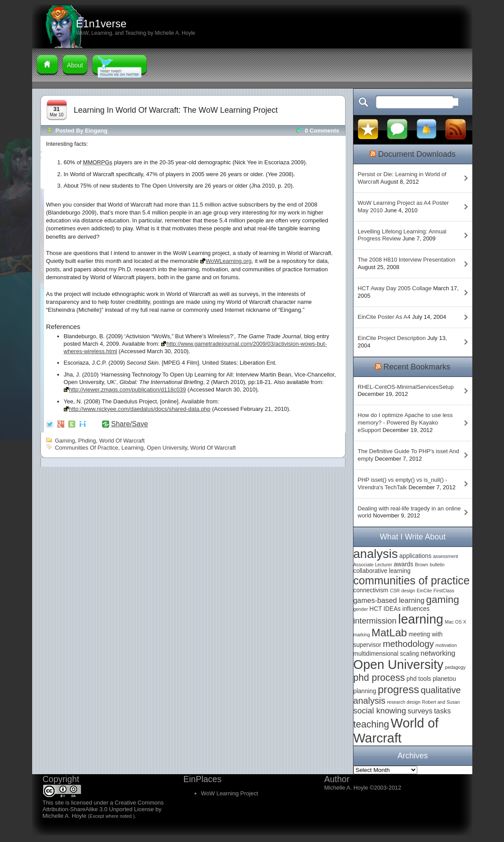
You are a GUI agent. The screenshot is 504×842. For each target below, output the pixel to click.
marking (362, 635)
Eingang (96, 131)
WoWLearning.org (229, 261)
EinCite (424, 591)
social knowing (380, 711)
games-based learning (389, 600)
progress (398, 689)
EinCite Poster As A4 (384, 317)
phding (87, 441)
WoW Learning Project (230, 793)
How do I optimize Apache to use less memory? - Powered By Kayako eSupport (405, 423)
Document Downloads (417, 154)
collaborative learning (382, 571)
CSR (395, 591)
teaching (371, 724)
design (408, 591)
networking (438, 653)
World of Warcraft (122, 441)
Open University (167, 448)
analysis (376, 554)
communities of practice (87, 448)
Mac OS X (456, 622)
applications (415, 556)
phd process (379, 678)
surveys (420, 711)
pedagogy (455, 667)
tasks (442, 711)
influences (416, 609)
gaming (65, 441)
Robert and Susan (441, 702)
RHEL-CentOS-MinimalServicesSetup (406, 387)
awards (403, 564)
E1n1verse (101, 24)
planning (365, 691)
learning (133, 448)
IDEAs (392, 609)
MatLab (389, 633)
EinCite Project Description (392, 338)
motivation (446, 645)
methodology (408, 644)
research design (404, 702)
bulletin (437, 565)
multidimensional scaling (386, 654)
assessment (446, 556)
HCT (375, 609)
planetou (444, 679)
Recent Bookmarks (417, 367)
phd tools (419, 679)
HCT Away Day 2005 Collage (395, 288)
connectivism (371, 590)
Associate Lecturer (373, 565)
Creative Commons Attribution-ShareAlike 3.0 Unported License (103, 806)
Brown (421, 565)
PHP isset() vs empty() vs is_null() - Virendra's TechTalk (403, 484)
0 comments (322, 131)
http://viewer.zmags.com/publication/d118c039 (128, 390)
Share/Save (130, 424)
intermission (375, 621)
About (75, 65)
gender (361, 609)
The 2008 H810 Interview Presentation (407, 260)
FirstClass (444, 591)
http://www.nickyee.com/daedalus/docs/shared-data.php (140, 409)
